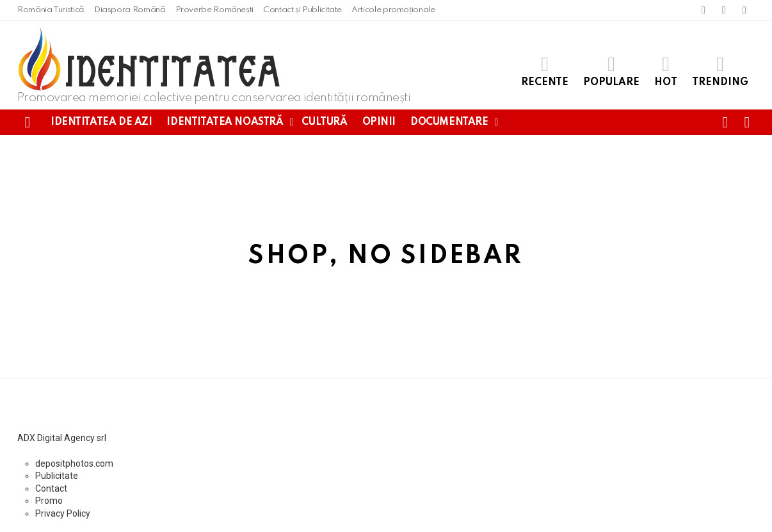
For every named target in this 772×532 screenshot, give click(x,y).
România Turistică (51, 10)
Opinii (379, 122)
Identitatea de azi (101, 122)
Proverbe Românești (215, 10)
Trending (720, 71)
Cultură (324, 122)
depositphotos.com (74, 463)
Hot (666, 71)
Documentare (449, 122)
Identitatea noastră (225, 122)
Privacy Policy (63, 513)
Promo (49, 501)
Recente (545, 71)
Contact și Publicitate (302, 10)
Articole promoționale (393, 10)
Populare (611, 71)
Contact (51, 488)
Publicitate (57, 476)
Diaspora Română (130, 10)
